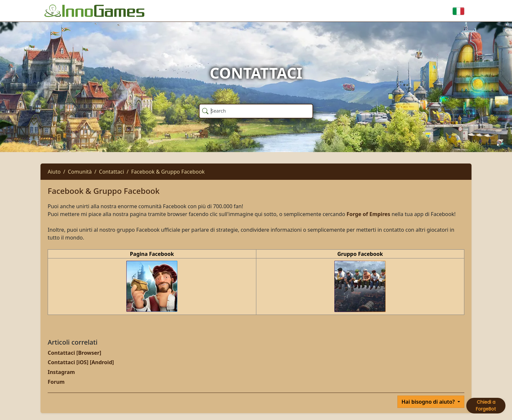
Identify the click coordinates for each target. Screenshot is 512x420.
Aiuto (54, 172)
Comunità (80, 172)
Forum (56, 382)
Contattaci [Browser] (74, 353)
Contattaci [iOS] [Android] (81, 362)
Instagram (61, 372)
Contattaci (112, 172)
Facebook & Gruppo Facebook (168, 172)
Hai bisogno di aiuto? (429, 402)
